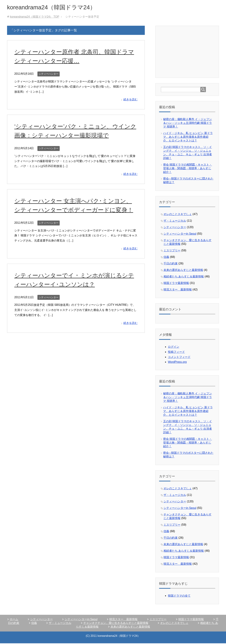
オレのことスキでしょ (178, 215)
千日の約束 (171, 264)
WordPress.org (177, 363)
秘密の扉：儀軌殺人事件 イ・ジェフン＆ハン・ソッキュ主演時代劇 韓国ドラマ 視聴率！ (188, 124)
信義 (166, 258)
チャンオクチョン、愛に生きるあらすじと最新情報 (116, 624)
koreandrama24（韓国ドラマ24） (55, 8)
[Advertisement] (187, 52)
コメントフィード (179, 358)
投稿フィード (176, 353)
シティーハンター (49, 75)
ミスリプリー (172, 251)
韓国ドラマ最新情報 (176, 284)
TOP (35, 17)
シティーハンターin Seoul (180, 234)
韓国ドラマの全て (179, 596)
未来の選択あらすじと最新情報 (183, 271)
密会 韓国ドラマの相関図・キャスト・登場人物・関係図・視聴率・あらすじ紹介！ (188, 169)
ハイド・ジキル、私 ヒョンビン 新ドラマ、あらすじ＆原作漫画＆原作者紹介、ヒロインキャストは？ (188, 137)
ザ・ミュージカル (175, 221)
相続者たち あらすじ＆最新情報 (184, 277)
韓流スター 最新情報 (178, 290)
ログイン (174, 347)
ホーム (14, 620)
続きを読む (130, 100)
